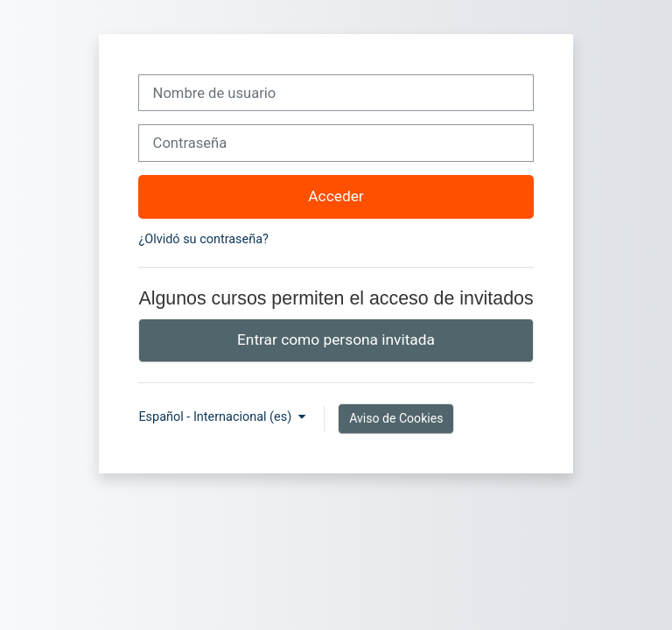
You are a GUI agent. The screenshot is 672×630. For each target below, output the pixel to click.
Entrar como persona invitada (336, 339)
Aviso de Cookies (396, 418)
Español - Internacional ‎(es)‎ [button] (216, 417)
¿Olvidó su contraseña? (203, 239)
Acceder (336, 196)
